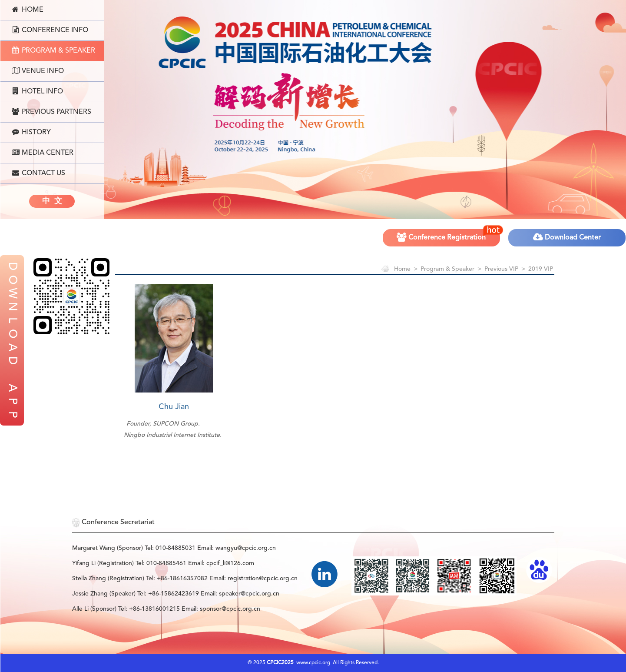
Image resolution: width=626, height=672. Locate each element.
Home (28, 10)
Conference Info (50, 30)
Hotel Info (37, 91)
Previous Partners (51, 112)
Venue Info (38, 71)
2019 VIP (541, 269)
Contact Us (38, 173)
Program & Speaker (53, 50)
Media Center (43, 153)
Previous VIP (501, 269)
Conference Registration (449, 235)
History (31, 132)
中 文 (52, 201)
